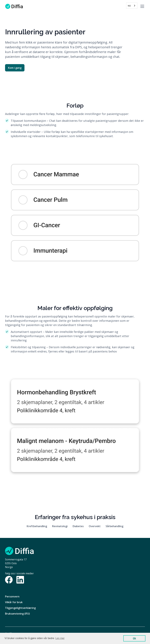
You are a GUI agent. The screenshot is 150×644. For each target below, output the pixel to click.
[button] (142, 6)
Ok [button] (134, 638)
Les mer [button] (60, 638)
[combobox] (132, 6)
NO (129, 6)
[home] (14, 6)
